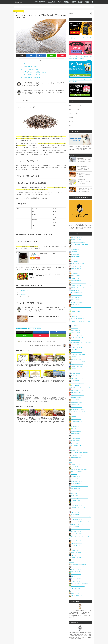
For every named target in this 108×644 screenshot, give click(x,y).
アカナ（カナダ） (75, 240)
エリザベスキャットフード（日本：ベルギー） (81, 336)
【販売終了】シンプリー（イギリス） (79, 544)
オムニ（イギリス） (75, 472)
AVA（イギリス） (75, 264)
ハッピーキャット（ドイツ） (77, 376)
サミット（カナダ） (75, 541)
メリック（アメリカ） (76, 429)
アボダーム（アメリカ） (76, 269)
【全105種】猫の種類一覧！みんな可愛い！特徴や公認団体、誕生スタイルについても (84, 183)
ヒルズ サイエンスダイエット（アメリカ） (80, 522)
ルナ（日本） (74, 422)
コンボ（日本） (74, 310)
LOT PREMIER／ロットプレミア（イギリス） (81, 417)
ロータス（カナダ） (75, 420)
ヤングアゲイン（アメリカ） (77, 587)
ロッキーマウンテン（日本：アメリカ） (80, 513)
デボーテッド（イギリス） (77, 324)
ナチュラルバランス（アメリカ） (78, 444)
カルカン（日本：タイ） (76, 401)
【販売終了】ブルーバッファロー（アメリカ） (81, 279)
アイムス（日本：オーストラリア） (79, 386)
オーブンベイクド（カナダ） (77, 477)
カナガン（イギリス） (76, 293)
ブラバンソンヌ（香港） (76, 288)
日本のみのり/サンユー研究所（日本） (79, 463)
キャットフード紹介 (52, 2)
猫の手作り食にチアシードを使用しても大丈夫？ (34, 72)
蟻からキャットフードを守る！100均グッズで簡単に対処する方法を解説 (84, 169)
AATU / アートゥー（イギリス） (78, 236)
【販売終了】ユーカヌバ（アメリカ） (79, 341)
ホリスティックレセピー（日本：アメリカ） (81, 381)
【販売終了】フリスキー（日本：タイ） (80, 360)
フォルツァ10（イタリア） (77, 358)
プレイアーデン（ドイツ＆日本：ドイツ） (80, 484)
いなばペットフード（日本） (77, 388)
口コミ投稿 (80, 2)
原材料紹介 (66, 2)
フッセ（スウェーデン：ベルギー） (79, 384)
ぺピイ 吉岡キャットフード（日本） (79, 558)
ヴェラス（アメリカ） (76, 568)
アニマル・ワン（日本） (76, 546)
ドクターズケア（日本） (76, 326)
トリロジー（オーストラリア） (78, 560)
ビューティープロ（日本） (77, 274)
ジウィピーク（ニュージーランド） (79, 589)
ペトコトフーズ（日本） (76, 482)
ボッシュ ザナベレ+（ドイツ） (78, 284)
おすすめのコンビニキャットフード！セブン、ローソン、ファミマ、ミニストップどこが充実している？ (84, 176)
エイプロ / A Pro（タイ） (76, 233)
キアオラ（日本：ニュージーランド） (79, 403)
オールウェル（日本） (76, 248)
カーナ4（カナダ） (75, 298)
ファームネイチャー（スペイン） (78, 343)
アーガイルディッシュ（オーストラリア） (80, 260)
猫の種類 (60, 2)
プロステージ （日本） (76, 494)
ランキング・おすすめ (74, 111)
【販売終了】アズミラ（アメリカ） (79, 272)
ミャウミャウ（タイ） (76, 434)
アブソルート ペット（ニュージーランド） (80, 238)
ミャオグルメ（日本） (76, 432)
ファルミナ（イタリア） (76, 346)
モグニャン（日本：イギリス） (78, 437)
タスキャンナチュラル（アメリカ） (79, 563)
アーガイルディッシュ (24, 291)
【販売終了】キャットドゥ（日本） (79, 305)
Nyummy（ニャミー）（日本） (78, 470)
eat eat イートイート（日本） (77, 331)
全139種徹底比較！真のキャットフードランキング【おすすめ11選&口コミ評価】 (84, 163)
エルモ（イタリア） (75, 338)
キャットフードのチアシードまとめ (31, 77)
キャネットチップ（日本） (77, 296)
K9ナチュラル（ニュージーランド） (79, 348)
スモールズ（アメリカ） (76, 537)
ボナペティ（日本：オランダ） (78, 281)
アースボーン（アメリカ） (77, 329)
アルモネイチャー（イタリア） (78, 250)
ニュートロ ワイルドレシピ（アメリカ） (80, 577)
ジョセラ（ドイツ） (75, 398)
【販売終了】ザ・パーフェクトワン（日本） (81, 551)
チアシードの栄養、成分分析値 (29, 69)
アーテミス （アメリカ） (76, 262)
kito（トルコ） (74, 408)
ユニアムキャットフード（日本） (78, 565)
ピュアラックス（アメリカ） (77, 496)
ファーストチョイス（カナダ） (78, 231)
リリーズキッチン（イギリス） (78, 415)
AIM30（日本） (74, 245)
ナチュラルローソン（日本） (77, 449)
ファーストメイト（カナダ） (77, 353)
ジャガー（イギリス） (76, 393)
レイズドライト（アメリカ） (77, 506)
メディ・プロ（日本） (76, 427)
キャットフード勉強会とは (40, 2)
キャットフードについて (22, 330)
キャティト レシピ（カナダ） (77, 307)
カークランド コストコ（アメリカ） (79, 405)
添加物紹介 (74, 2)
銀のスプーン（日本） (76, 367)
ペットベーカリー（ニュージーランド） (80, 480)
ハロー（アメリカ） (75, 374)
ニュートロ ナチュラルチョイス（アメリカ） (81, 446)
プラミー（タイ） (75, 489)
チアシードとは (26, 64)
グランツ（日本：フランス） (77, 372)
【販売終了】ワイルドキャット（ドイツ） (80, 575)
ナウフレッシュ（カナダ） (77, 465)
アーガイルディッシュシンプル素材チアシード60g (42, 253)
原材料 (35, 330)
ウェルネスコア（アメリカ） (77, 572)
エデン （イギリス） (75, 334)
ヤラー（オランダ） (75, 584)
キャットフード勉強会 (56, 642)
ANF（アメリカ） (75, 252)
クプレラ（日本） (75, 319)
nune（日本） (74, 468)
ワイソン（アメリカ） (76, 582)
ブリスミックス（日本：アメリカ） (79, 276)
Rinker (35, 254)
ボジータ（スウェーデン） (77, 286)
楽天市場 (41, 258)
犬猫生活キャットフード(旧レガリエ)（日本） (81, 510)
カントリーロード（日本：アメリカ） (79, 312)
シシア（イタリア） (75, 520)
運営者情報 (87, 2)
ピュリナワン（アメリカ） (77, 499)
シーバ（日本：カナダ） (76, 534)
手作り (30, 269)
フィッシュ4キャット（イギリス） (79, 355)
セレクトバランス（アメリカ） (78, 527)
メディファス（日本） (76, 425)
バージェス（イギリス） (76, 291)
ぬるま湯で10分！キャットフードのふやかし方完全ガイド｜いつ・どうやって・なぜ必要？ (84, 156)
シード (30, 330)
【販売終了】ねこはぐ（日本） (78, 458)
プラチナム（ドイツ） (76, 487)
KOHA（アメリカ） (75, 410)
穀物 (39, 330)
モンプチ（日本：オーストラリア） (79, 439)
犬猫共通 (71, 115)
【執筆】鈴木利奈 (30, 398)
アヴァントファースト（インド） (78, 267)
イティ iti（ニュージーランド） (78, 391)
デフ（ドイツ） (74, 321)
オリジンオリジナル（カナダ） (78, 475)
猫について (71, 119)
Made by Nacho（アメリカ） (77, 441)
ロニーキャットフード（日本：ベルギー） (80, 515)
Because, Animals (75, 379)
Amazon (33, 258)
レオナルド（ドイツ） (76, 413)
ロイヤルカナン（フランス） (77, 518)
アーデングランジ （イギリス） (78, 257)
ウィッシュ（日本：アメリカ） (78, 580)
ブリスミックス (22, 295)
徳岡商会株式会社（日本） (77, 396)
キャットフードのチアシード (29, 66)
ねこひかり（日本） (75, 460)
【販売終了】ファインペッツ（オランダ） (80, 350)
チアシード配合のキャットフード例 (31, 75)
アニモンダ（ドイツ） (76, 255)
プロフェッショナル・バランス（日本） (80, 492)
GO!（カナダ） (74, 369)
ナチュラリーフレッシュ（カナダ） (79, 451)
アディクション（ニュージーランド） (79, 243)
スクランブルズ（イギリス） (77, 525)
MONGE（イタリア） (76, 570)
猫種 (70, 122)
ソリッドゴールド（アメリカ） (78, 539)
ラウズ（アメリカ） (75, 508)
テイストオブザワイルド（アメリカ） (79, 549)
